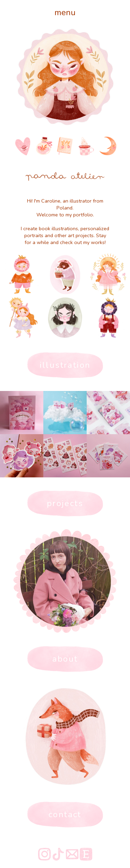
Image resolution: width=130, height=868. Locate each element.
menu (65, 12)
